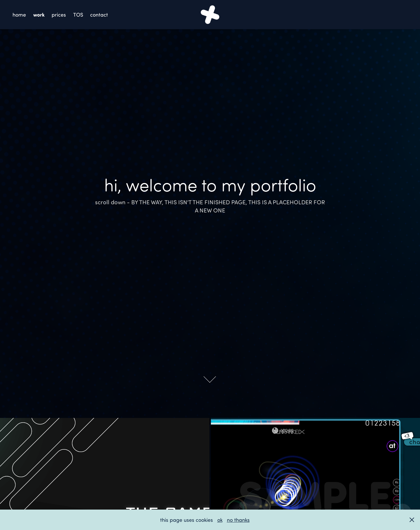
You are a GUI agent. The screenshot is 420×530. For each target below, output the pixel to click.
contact (99, 15)
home (19, 15)
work (39, 15)
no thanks (238, 520)
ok (220, 520)
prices (59, 15)
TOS (78, 15)
